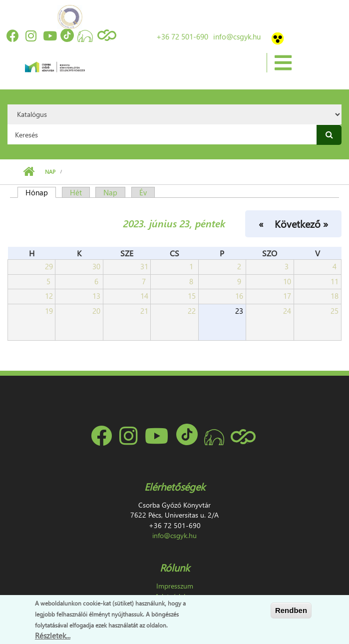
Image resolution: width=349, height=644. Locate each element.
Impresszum (175, 586)
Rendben (291, 610)
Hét (76, 192)
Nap (50, 172)
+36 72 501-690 (182, 36)
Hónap (41, 192)
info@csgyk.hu (237, 36)
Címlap (29, 172)
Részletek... (53, 636)
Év (143, 192)
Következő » (301, 223)
